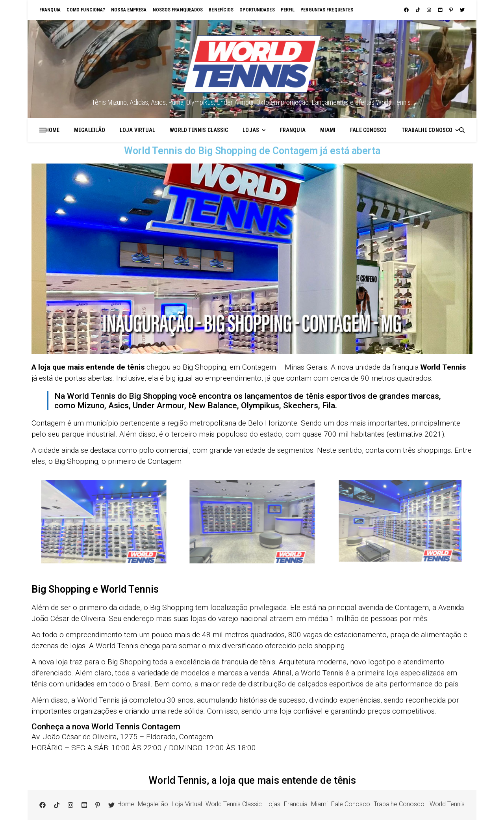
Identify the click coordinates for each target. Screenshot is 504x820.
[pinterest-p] (452, 10)
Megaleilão (90, 130)
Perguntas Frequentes (327, 10)
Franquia (50, 10)
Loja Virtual (137, 130)
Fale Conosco (368, 130)
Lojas (251, 130)
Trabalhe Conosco (427, 130)
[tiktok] (419, 10)
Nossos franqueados (178, 10)
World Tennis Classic (199, 130)
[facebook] (407, 10)
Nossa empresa (129, 10)
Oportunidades (257, 10)
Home (52, 130)
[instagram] (430, 10)
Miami (328, 130)
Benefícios (221, 10)
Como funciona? (86, 10)
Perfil (288, 10)
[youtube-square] (441, 10)
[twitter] (462, 10)
